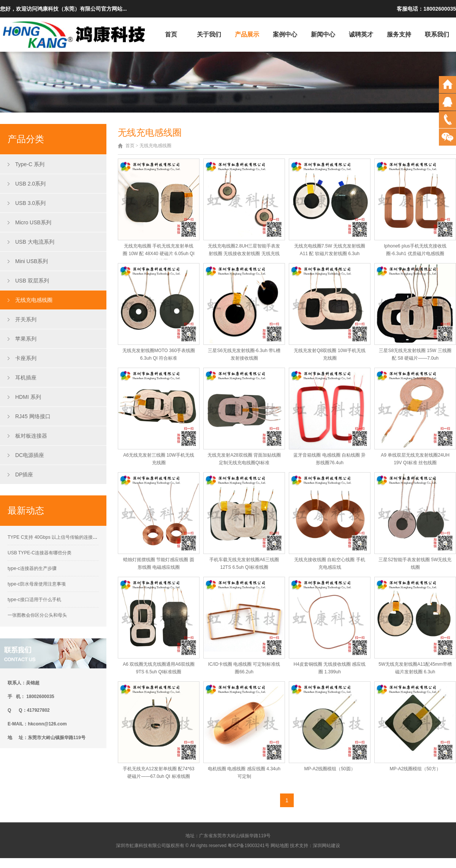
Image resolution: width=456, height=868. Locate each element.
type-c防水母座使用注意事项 (37, 584)
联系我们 (437, 34)
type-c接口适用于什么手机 (34, 600)
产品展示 (247, 34)
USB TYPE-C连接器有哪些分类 (40, 553)
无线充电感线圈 (34, 300)
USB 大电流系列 (35, 242)
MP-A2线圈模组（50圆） (329, 769)
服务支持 (399, 34)
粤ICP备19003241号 (248, 846)
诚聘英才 (361, 34)
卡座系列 (26, 358)
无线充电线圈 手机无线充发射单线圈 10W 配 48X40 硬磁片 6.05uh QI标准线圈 (159, 254)
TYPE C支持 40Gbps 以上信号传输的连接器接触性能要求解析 (71, 537)
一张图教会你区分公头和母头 (37, 615)
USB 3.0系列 (30, 203)
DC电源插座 (30, 455)
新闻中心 (323, 34)
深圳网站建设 (326, 846)
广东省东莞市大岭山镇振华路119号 (235, 836)
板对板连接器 (31, 436)
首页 (171, 34)
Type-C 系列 (30, 164)
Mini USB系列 (32, 261)
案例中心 (285, 34)
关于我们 (209, 34)
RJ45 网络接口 (33, 416)
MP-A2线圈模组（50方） (415, 769)
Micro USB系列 (33, 222)
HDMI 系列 (28, 397)
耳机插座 (26, 378)
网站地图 (280, 846)
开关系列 (26, 319)
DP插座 (24, 474)
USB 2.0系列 (30, 184)
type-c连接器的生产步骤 (32, 568)
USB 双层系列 (32, 281)
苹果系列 (26, 339)
